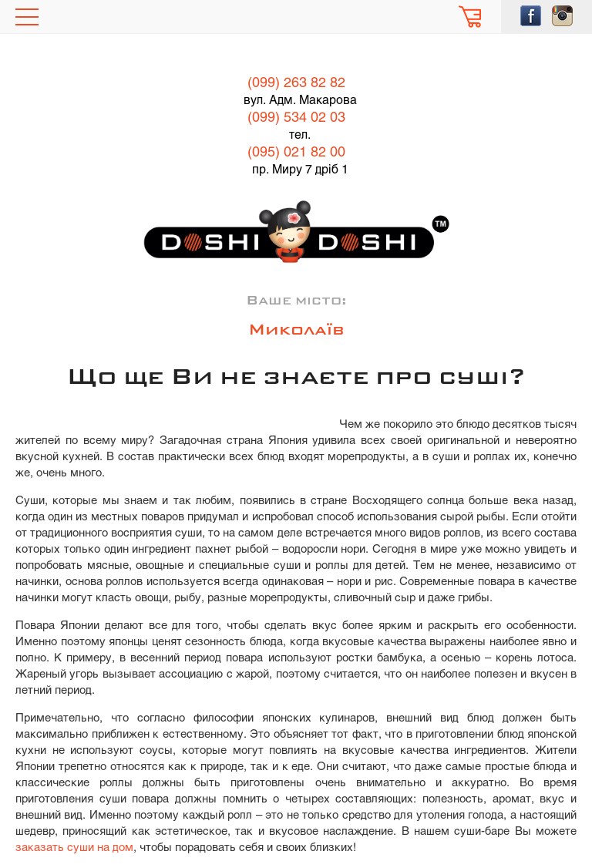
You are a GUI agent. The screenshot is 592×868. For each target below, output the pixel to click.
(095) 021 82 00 (296, 153)
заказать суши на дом (74, 848)
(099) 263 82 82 (296, 84)
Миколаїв (296, 331)
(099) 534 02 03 (296, 118)
